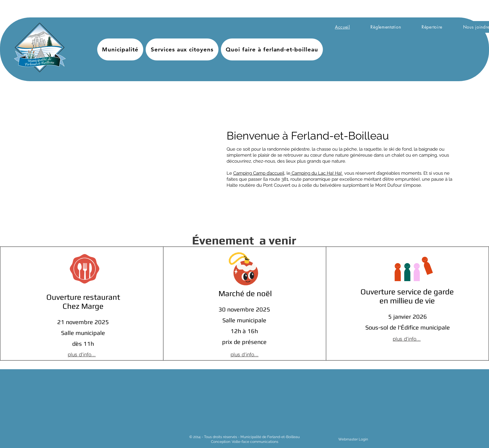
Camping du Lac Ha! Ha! (317, 173)
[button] (120, 49)
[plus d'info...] (82, 354)
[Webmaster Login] (353, 439)
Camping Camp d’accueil (259, 173)
